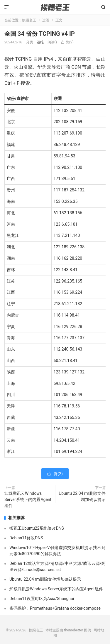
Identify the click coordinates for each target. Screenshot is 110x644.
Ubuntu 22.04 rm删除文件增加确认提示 (82, 496)
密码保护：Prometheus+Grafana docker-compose (55, 608)
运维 (46, 20)
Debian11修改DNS (26, 538)
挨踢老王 (55, 7)
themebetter (73, 630)
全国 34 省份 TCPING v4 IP (40, 34)
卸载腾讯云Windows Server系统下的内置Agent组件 (28, 499)
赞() (67, 42)
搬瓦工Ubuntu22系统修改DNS (37, 528)
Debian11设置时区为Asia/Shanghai (42, 599)
